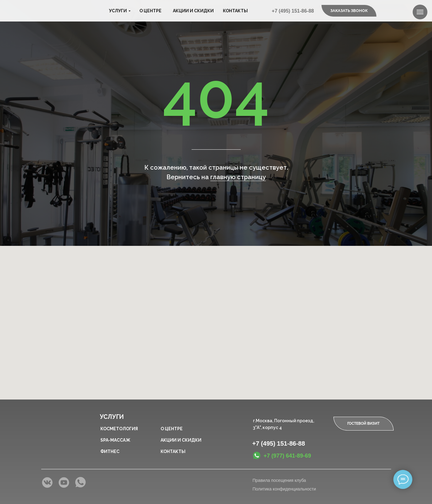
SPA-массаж (115, 440)
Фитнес (110, 451)
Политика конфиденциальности (284, 489)
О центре (150, 11)
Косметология (119, 429)
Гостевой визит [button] (363, 423)
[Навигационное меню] (420, 12)
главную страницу (238, 177)
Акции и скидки (193, 11)
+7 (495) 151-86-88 (293, 11)
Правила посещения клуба (279, 480)
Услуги (118, 11)
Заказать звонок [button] (349, 11)
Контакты (235, 11)
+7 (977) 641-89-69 (288, 456)
